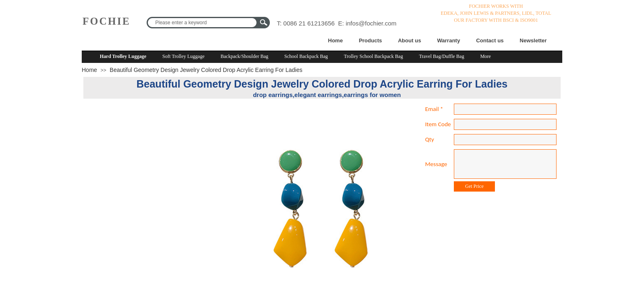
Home (336, 40)
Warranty (448, 40)
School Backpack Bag (306, 56)
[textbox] (203, 23)
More (485, 56)
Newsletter (533, 40)
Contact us (490, 40)
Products (370, 40)
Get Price (475, 186)
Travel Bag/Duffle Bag (442, 56)
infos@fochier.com (371, 23)
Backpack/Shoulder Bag (244, 56)
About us (409, 40)
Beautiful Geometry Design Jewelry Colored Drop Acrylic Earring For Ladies (206, 70)
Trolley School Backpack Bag (373, 56)
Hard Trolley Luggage (123, 56)
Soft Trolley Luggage (183, 56)
